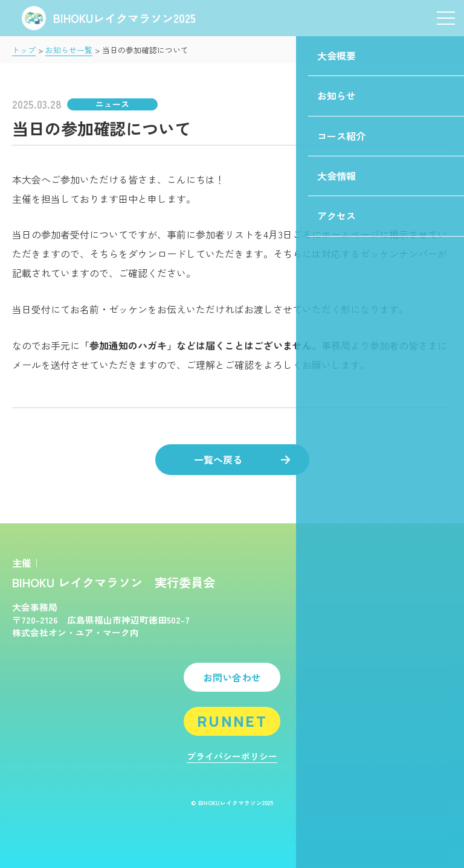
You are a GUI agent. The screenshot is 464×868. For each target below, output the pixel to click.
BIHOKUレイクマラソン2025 (109, 18)
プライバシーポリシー (232, 756)
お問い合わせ (232, 677)
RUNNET (232, 721)
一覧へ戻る (242, 459)
